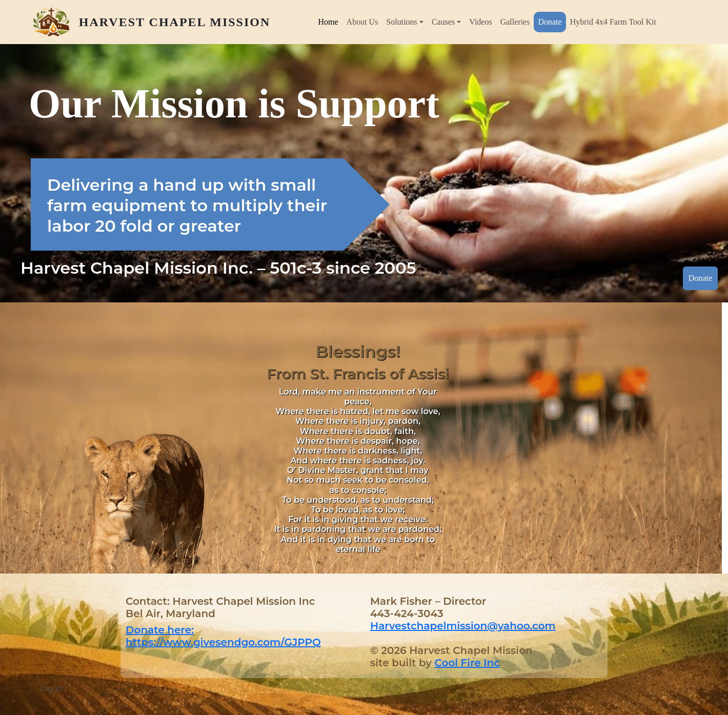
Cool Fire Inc (467, 663)
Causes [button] (443, 22)
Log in (51, 688)
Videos (480, 22)
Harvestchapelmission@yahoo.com (463, 626)
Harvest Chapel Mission (175, 22)
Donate (550, 22)
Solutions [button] (401, 22)
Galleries (515, 22)
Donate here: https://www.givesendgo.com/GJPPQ (223, 636)
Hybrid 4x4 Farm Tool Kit (613, 22)
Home (328, 22)
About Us (362, 22)
